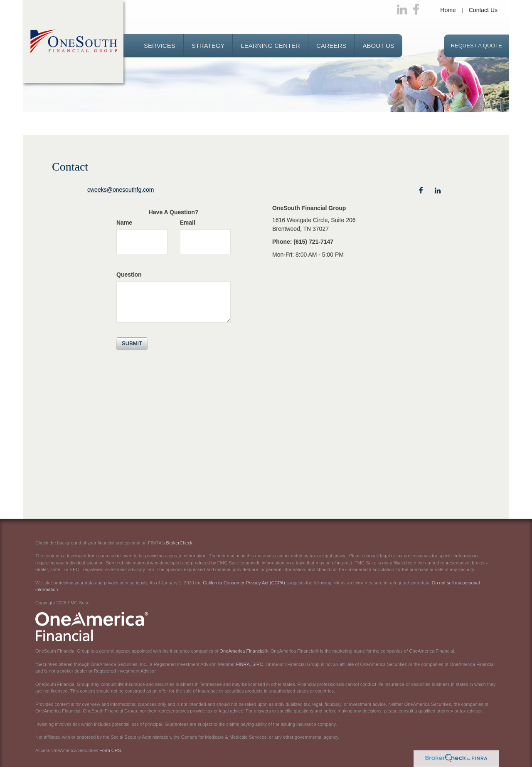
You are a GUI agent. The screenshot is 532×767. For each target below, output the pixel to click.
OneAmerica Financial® (244, 651)
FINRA (243, 664)
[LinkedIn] (402, 10)
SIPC (258, 664)
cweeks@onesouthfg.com (121, 190)
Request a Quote (477, 46)
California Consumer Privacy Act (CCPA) (244, 583)
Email (188, 223)
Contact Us (483, 10)
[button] (160, 46)
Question (129, 275)
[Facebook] (416, 10)
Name (124, 223)
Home (448, 10)
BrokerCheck (180, 543)
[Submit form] (132, 344)
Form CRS (110, 750)
